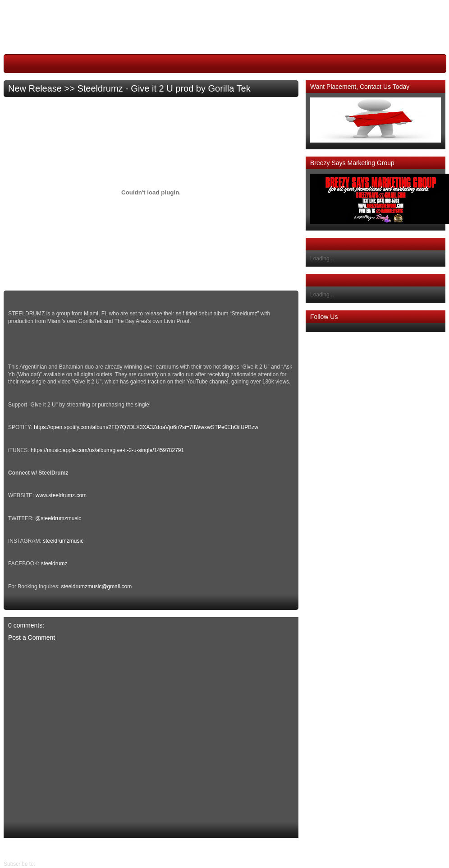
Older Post (16, 849)
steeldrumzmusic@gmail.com (96, 586)
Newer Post (292, 849)
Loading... (322, 259)
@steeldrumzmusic (58, 518)
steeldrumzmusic (63, 541)
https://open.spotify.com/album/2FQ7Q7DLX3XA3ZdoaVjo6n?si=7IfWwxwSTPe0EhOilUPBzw (146, 427)
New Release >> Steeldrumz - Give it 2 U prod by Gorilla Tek (129, 88)
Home (153, 849)
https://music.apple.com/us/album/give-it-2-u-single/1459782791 (107, 450)
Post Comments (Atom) (65, 864)
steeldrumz (54, 563)
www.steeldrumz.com (61, 495)
